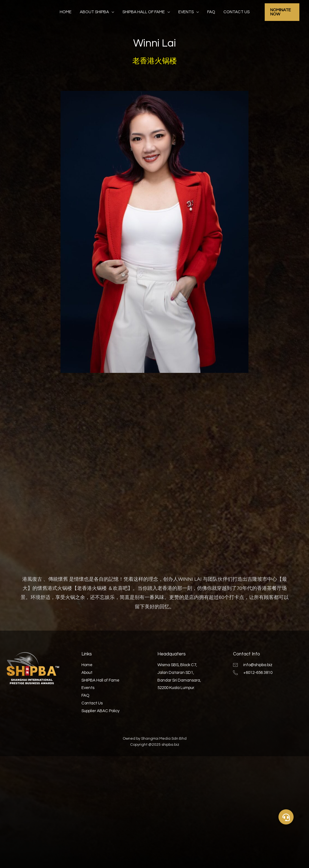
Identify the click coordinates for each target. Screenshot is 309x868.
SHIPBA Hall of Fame (144, 12)
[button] (286, 817)
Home (66, 12)
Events (186, 12)
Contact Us (236, 12)
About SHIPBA (94, 12)
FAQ (211, 12)
